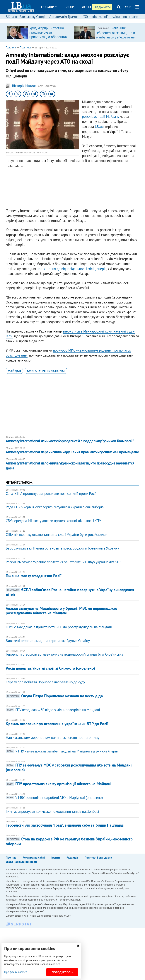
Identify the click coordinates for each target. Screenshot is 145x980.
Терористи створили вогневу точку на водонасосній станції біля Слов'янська (64, 654)
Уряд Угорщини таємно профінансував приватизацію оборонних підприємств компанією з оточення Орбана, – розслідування (49, 39)
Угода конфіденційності (21, 862)
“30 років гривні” (95, 17)
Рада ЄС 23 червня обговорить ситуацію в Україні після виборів (55, 507)
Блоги (70, 7)
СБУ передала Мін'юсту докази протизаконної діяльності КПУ (53, 521)
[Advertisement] (72, 189)
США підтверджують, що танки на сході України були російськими (57, 535)
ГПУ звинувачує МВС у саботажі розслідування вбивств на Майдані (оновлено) (69, 767)
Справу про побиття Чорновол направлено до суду (45, 682)
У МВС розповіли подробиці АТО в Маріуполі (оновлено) (54, 798)
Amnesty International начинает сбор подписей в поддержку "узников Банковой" (70, 441)
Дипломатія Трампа (64, 17)
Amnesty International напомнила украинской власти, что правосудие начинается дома (70, 466)
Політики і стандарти (98, 857)
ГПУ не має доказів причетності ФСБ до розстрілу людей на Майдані (59, 627)
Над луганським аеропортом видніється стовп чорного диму (52, 737)
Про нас (11, 857)
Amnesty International (46, 371)
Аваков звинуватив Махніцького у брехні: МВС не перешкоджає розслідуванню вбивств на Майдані (61, 611)
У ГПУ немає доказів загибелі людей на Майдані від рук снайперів (62, 751)
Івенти (56, 857)
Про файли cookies (16, 972)
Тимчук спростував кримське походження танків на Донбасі (52, 811)
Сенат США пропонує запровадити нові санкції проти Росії (51, 494)
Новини (49, 7)
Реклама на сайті (34, 857)
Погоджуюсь (62, 972)
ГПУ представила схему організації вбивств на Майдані (58, 784)
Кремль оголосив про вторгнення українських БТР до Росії (57, 724)
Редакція (72, 857)
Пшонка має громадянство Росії (34, 576)
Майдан (14, 371)
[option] (39, 32)
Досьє (87, 7)
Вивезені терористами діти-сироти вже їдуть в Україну (48, 641)
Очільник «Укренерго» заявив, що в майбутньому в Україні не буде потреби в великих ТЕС (116, 37)
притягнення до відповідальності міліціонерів (72, 269)
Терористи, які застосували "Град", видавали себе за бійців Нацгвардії (66, 825)
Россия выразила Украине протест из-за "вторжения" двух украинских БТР (63, 562)
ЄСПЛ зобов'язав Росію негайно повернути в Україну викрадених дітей (70, 592)
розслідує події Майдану (101, 116)
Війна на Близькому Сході (25, 17)
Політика (25, 47)
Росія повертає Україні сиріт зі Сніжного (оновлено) (50, 668)
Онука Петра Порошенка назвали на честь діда (54, 696)
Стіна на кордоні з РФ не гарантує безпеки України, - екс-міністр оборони (69, 841)
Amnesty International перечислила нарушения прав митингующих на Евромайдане (72, 452)
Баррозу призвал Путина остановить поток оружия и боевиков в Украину (62, 548)
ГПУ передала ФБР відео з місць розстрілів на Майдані (53, 710)
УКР (128, 7)
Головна (11, 47)
